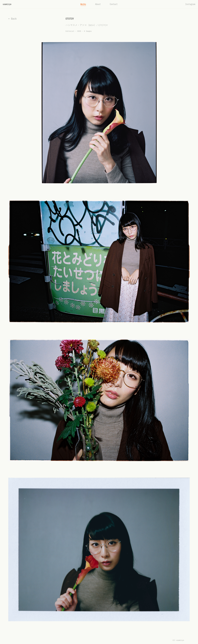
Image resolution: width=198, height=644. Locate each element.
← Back (12, 19)
